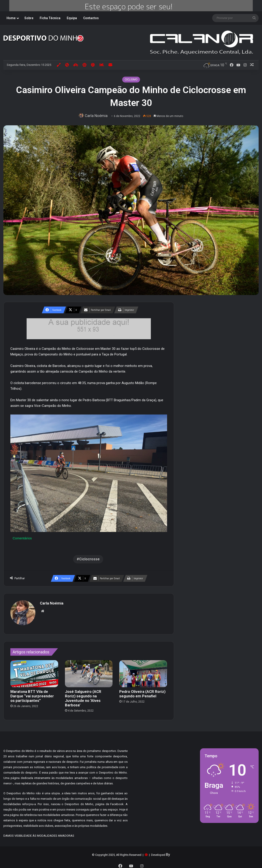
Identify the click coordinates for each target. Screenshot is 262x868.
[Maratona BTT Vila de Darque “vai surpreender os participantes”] (34, 671)
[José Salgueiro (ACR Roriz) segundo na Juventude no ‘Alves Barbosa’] (89, 671)
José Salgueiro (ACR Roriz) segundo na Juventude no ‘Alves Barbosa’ (83, 696)
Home (11, 18)
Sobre (29, 18)
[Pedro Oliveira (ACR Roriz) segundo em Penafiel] (143, 671)
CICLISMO (131, 79)
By (168, 852)
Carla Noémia (97, 116)
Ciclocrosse (89, 559)
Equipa (72, 18)
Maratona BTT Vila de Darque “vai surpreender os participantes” (32, 694)
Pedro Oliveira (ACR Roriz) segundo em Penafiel (142, 692)
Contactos (91, 18)
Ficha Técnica (50, 18)
